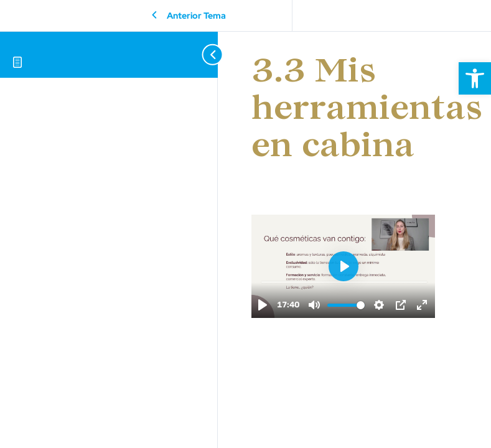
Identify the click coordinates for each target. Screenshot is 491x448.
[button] (475, 78)
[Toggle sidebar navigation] (199, 54)
